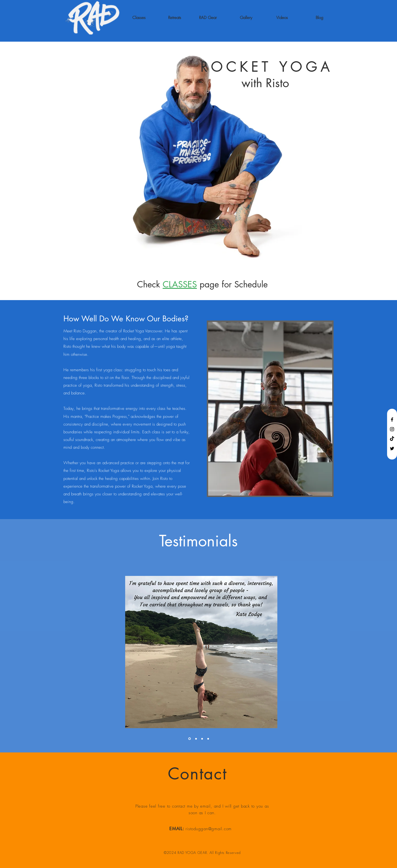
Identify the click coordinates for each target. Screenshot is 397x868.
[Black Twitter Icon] (392, 448)
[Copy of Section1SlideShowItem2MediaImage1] (208, 739)
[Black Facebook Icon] (392, 420)
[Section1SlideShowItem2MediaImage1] (196, 739)
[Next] (383, 652)
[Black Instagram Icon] (392, 429)
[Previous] (14, 652)
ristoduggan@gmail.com (209, 829)
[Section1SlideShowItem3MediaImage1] (190, 739)
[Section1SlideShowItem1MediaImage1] (202, 739)
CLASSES (180, 284)
